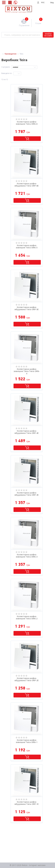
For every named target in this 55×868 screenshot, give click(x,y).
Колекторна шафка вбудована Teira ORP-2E (27, 679)
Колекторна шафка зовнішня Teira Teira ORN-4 (27, 371)
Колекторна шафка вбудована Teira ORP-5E (27, 308)
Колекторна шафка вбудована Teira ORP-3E (27, 494)
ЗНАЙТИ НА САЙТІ (48, 35)
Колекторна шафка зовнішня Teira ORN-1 (27, 741)
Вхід (52, 3)
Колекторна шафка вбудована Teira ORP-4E (27, 432)
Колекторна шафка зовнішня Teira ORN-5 (27, 247)
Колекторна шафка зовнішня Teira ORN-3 (27, 556)
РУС (43, 3)
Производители (11, 54)
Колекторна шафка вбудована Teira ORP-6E (27, 185)
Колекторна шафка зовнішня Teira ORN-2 (27, 618)
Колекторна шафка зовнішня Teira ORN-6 (27, 123)
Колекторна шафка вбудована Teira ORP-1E (27, 803)
